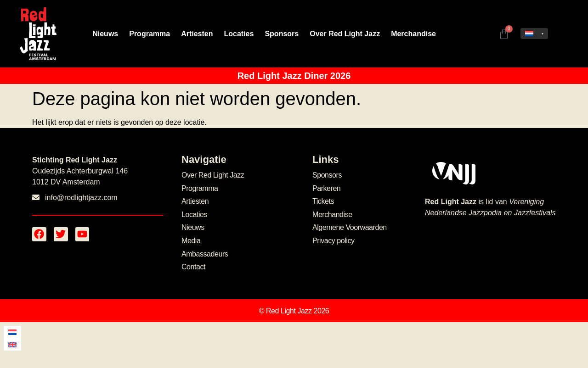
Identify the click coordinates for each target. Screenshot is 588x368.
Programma (150, 34)
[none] (534, 33)
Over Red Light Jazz (345, 34)
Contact (193, 267)
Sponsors (282, 34)
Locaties (239, 34)
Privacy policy (334, 241)
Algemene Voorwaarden (350, 227)
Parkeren (326, 188)
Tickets (323, 201)
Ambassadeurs (205, 254)
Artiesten (197, 34)
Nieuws (105, 34)
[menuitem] (534, 33)
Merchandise (413, 34)
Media (191, 241)
